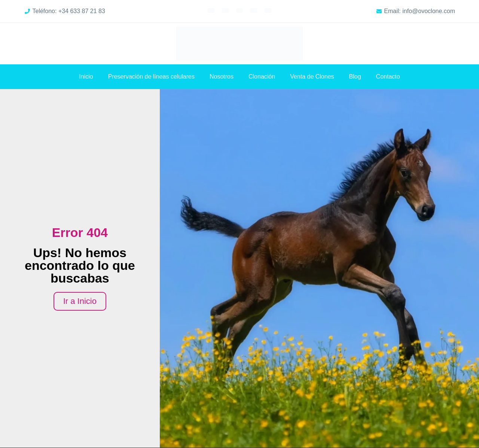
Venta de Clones (312, 77)
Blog (355, 77)
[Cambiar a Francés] (225, 10)
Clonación (262, 77)
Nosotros (222, 77)
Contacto (388, 77)
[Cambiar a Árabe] (254, 10)
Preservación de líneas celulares (151, 77)
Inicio (86, 77)
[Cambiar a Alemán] (239, 10)
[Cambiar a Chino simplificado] (268, 10)
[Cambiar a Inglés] (211, 10)
